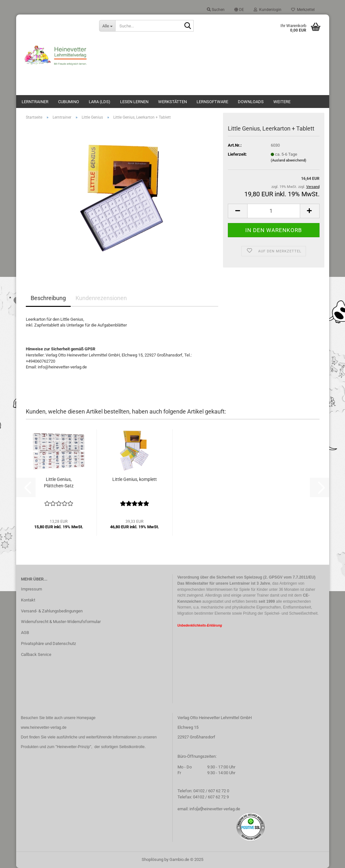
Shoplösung (152, 859)
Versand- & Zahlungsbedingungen (52, 611)
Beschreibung (48, 298)
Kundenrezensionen (101, 298)
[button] (239, 10)
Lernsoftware (212, 102)
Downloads (251, 102)
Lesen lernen (134, 102)
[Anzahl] (274, 211)
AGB (25, 633)
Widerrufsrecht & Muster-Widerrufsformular (61, 622)
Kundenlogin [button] (268, 10)
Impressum (31, 589)
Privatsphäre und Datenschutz (48, 644)
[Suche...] (107, 26)
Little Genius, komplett (135, 479)
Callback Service (36, 654)
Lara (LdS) (100, 102)
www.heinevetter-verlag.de (44, 727)
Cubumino (69, 102)
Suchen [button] (216, 10)
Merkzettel (303, 10)
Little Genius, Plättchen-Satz (59, 483)
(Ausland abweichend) (289, 160)
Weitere (282, 102)
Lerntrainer (35, 102)
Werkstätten (172, 102)
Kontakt (28, 600)
